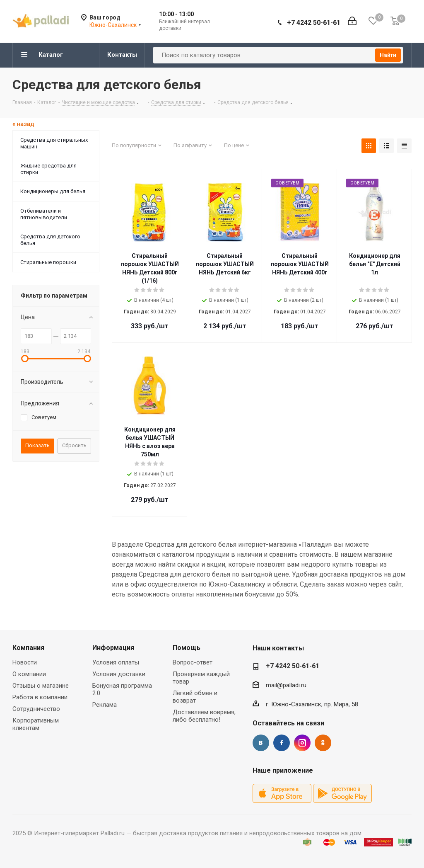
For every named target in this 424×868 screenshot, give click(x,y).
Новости (25, 662)
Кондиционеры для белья (53, 191)
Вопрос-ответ (193, 662)
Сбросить (74, 445)
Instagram (302, 743)
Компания (28, 648)
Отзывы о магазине (41, 686)
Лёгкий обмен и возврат (195, 697)
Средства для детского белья (50, 240)
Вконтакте (261, 743)
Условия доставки (119, 674)
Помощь (187, 648)
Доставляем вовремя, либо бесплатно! (204, 716)
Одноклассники (323, 743)
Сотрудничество (36, 709)
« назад (23, 124)
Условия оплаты (116, 662)
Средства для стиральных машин (54, 143)
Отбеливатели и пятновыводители (44, 214)
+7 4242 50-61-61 (314, 23)
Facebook (282, 743)
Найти (388, 55)
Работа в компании (40, 697)
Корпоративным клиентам (36, 724)
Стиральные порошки (48, 262)
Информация (113, 648)
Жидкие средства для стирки (48, 169)
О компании (29, 674)
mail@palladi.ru (286, 685)
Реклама (105, 705)
